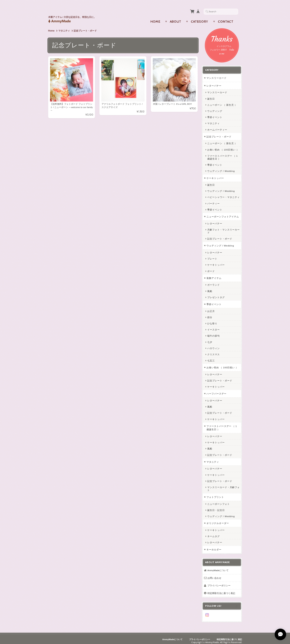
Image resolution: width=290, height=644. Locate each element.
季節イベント (215, 114)
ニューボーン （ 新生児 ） (222, 101)
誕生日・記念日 (216, 506)
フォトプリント (215, 493)
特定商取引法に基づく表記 (221, 589)
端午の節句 (214, 332)
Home (155, 18)
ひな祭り (212, 320)
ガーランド (214, 281)
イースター (214, 326)
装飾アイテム (214, 274)
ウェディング (215, 107)
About (176, 18)
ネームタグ (214, 533)
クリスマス (214, 351)
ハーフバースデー (216, 390)
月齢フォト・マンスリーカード (223, 227)
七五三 (211, 357)
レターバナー (214, 82)
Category (200, 18)
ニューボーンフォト (219, 500)
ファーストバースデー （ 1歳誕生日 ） (223, 153)
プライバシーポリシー (219, 582)
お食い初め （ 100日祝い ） (223, 146)
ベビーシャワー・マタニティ (223, 193)
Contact (226, 18)
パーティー (214, 200)
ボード (211, 267)
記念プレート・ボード (219, 133)
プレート (212, 255)
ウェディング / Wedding (221, 167)
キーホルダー (214, 546)
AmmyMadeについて (218, 567)
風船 (210, 287)
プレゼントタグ (216, 293)
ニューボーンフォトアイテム (223, 213)
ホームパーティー (217, 126)
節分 (210, 313)
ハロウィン (214, 344)
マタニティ (64, 27)
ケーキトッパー (215, 174)
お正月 (211, 307)
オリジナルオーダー (218, 520)
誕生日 (211, 95)
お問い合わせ (214, 574)
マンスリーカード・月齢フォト (223, 485)
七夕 (210, 338)
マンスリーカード (216, 74)
